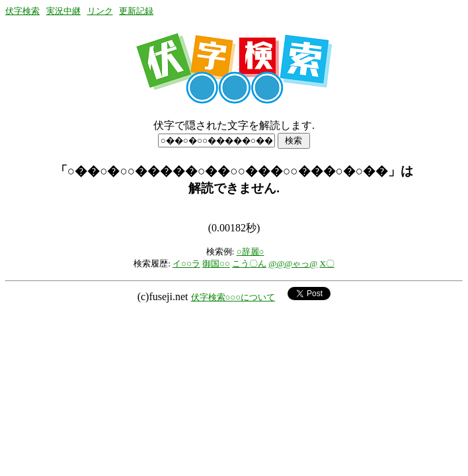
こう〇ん (249, 263)
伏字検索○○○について (233, 297)
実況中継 (63, 11)
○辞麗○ (251, 252)
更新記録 (136, 11)
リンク (100, 11)
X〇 (327, 263)
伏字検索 (22, 11)
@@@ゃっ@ (293, 263)
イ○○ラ (186, 263)
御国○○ (216, 263)
